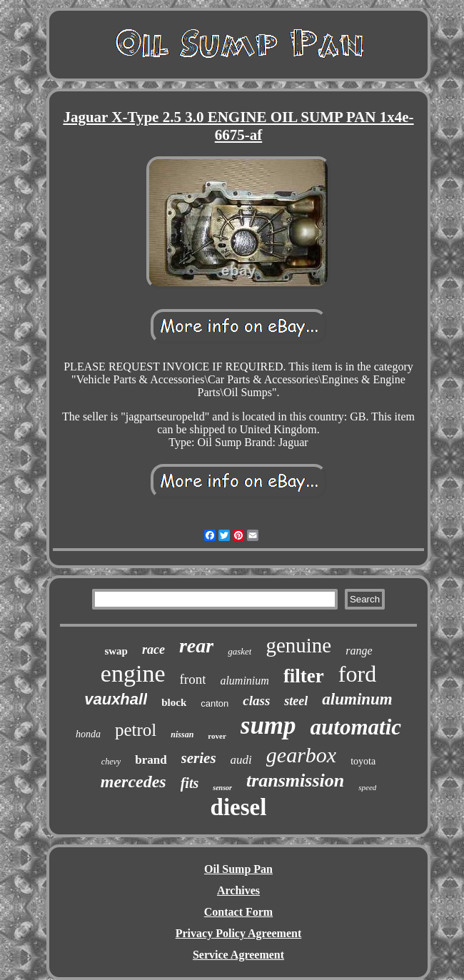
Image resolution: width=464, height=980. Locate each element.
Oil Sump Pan (238, 869)
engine (133, 673)
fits (190, 783)
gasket (239, 651)
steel (296, 701)
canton (215, 703)
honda (88, 734)
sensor (222, 788)
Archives (238, 890)
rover (217, 736)
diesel (239, 807)
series (199, 758)
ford (357, 674)
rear (196, 646)
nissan (182, 734)
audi (241, 760)
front (192, 679)
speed (367, 787)
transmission (295, 781)
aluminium (244, 681)
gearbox (301, 755)
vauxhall (116, 699)
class (256, 701)
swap (116, 651)
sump (268, 726)
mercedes (133, 782)
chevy (111, 762)
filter (304, 676)
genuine (298, 645)
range (359, 651)
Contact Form (238, 912)
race (153, 650)
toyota (363, 761)
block (174, 702)
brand (151, 760)
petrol (136, 730)
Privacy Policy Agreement (239, 933)
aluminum (357, 699)
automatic (356, 727)
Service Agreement (238, 955)
